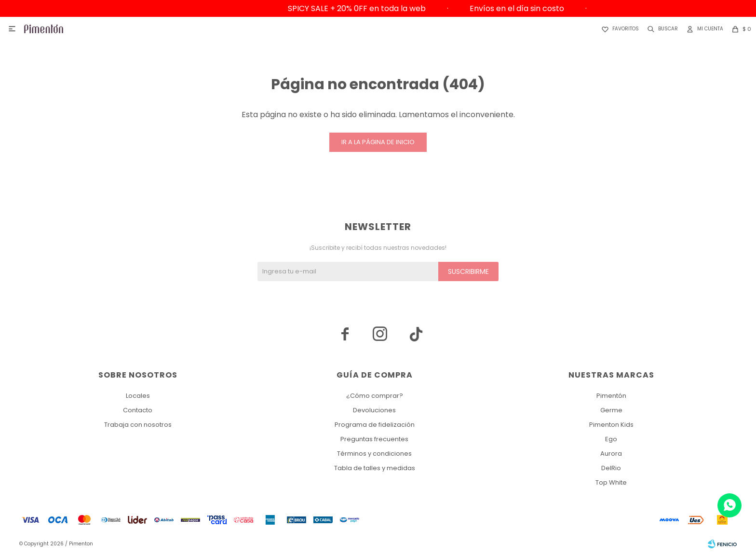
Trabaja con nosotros (138, 425)
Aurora (611, 454)
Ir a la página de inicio (378, 142)
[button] (661, 29)
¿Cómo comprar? (375, 396)
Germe (611, 410)
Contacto (138, 410)
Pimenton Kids (611, 425)
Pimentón (611, 396)
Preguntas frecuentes (374, 439)
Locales (138, 396)
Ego (611, 439)
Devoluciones (374, 410)
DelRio (611, 468)
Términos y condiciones (374, 454)
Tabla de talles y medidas (375, 468)
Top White (611, 482)
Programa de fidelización (375, 425)
